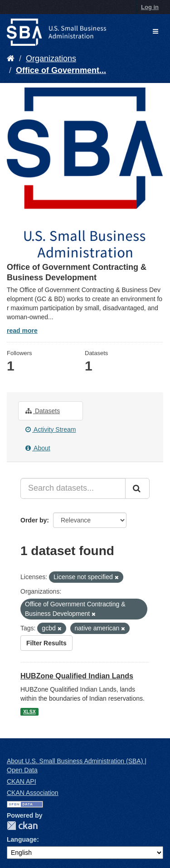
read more (22, 331)
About (38, 448)
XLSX (29, 712)
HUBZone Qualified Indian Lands (77, 676)
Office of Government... (61, 70)
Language (22, 839)
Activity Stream (51, 429)
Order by (34, 520)
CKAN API (22, 781)
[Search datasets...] (73, 488)
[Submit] (137, 488)
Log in (150, 7)
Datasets (43, 411)
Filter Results (46, 643)
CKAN (22, 826)
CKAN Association (33, 793)
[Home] (11, 59)
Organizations (51, 59)
